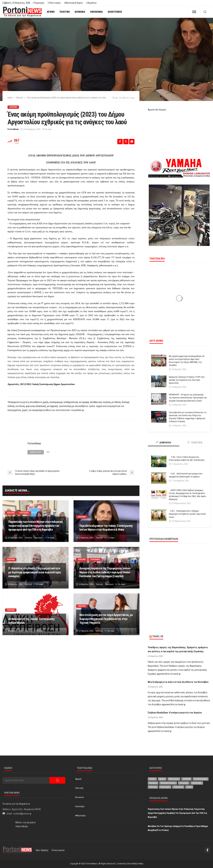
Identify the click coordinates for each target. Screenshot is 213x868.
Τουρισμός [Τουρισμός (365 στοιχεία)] (178, 787)
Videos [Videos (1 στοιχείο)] (152, 779)
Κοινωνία (80, 12)
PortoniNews (13, 129)
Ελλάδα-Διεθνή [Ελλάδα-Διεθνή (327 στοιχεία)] (201, 779)
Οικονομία (96, 12)
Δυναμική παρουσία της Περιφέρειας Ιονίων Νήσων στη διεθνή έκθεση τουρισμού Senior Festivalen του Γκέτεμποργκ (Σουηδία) (105, 572)
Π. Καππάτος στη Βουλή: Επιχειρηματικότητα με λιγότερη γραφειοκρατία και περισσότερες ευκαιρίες (35, 572)
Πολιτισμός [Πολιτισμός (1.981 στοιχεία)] (165, 787)
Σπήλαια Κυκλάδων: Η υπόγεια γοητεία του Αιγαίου (175, 713)
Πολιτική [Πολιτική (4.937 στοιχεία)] (153, 787)
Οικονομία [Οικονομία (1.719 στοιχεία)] (184, 783)
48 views (111, 631)
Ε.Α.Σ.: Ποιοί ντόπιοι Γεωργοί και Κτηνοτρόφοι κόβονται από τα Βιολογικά (187, 458)
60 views (40, 631)
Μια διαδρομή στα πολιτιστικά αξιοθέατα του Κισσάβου (178, 682)
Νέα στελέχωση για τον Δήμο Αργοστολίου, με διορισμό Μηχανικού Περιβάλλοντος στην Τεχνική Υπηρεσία (106, 619)
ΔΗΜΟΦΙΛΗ (163, 442)
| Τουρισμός (39, 3)
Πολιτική (65, 12)
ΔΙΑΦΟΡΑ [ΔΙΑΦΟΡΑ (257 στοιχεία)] (186, 779)
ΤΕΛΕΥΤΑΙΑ (195, 442)
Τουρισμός (24, 513)
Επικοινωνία (58, 850)
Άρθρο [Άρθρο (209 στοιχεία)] (162, 779)
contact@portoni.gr (22, 814)
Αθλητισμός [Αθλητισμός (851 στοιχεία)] (174, 779)
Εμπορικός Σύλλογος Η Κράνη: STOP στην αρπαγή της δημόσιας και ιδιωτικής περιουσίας (187, 380)
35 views (40, 584)
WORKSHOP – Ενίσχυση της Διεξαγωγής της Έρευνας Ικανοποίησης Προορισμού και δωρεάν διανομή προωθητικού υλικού (188, 398)
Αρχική (51, 12)
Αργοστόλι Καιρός (157, 110)
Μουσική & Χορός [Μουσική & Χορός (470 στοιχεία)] (168, 783)
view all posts (36, 452)
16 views (51, 538)
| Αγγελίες (91, 3)
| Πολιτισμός (54, 3)
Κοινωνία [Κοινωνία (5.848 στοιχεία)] (153, 783)
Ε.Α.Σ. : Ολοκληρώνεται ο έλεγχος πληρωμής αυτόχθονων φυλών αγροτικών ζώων (187, 514)
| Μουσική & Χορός (73, 3)
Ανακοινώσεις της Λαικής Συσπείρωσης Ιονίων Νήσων (32, 621)
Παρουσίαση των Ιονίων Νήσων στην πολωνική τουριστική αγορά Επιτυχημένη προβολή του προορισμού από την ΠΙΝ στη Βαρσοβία (35, 526)
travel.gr (158, 636)
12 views (111, 538)
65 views (122, 584)
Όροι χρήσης (42, 850)
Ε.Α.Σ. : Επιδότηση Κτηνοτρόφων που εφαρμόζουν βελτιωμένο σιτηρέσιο (186, 475)
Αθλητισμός (115, 12)
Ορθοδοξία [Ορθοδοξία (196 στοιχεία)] (197, 783)
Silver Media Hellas (135, 864)
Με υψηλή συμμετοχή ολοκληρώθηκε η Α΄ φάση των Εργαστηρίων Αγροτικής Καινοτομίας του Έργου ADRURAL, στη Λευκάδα (187, 361)
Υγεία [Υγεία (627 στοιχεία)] (189, 787)
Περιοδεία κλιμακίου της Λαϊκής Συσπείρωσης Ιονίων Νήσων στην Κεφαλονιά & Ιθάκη (106, 528)
